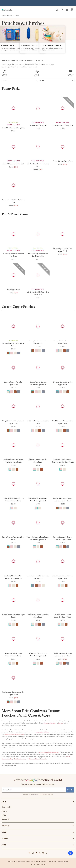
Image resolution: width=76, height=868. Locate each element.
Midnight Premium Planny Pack (13, 164)
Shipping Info (6, 807)
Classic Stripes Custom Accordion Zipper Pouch (38, 577)
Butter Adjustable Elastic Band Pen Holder (13, 255)
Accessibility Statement (63, 862)
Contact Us (6, 819)
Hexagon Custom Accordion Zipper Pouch (63, 342)
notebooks (52, 723)
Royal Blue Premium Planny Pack (13, 128)
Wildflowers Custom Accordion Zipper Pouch (38, 616)
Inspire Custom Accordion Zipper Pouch (13, 616)
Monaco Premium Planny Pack (63, 125)
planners (46, 723)
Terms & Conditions (43, 794)
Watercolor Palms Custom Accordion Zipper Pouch (38, 654)
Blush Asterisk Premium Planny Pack (38, 165)
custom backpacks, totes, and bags (49, 752)
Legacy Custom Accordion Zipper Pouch (13, 344)
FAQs (4, 815)
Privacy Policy (21, 862)
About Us (6, 826)
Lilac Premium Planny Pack (38, 125)
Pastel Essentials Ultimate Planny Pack (13, 201)
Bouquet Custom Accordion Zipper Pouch (13, 383)
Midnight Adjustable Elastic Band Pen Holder (38, 293)
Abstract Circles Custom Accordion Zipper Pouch (13, 654)
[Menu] (72, 10)
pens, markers (40, 732)
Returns (4, 811)
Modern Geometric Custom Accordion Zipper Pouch (63, 538)
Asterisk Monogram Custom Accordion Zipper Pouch (63, 499)
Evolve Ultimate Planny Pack (63, 161)
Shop (4, 845)
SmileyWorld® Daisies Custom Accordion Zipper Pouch (13, 499)
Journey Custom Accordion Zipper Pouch (38, 342)
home (4, 15)
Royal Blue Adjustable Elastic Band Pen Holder (38, 255)
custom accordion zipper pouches (14, 734)
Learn (4, 832)
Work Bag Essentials (20, 759)
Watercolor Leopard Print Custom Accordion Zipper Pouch (38, 538)
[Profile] (57, 10)
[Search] (62, 10)
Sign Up (70, 790)
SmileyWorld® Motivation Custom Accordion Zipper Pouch (63, 461)
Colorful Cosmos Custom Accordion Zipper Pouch (63, 616)
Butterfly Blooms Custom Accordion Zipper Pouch (13, 577)
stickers (46, 732)
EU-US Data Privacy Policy (41, 862)
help (4, 802)
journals (61, 723)
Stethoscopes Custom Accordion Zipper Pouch (13, 693)
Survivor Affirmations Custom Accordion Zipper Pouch (13, 461)
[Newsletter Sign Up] (34, 790)
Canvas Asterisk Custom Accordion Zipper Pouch (38, 383)
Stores (5, 839)
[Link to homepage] (7, 10)
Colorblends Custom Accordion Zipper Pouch (63, 577)
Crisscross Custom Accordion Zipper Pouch (63, 383)
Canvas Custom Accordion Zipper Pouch (13, 538)
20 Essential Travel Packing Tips (38, 759)
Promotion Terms (52, 862)
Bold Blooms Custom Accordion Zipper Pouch (63, 422)
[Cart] (67, 10)
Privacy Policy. (50, 794)
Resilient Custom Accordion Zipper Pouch (38, 461)
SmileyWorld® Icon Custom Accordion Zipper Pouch (38, 499)
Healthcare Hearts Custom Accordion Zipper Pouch (63, 654)
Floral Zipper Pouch (13, 289)
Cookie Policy (30, 862)
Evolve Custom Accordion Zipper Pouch (38, 422)
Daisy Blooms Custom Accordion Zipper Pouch (13, 422)
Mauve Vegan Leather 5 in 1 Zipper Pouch (63, 250)
